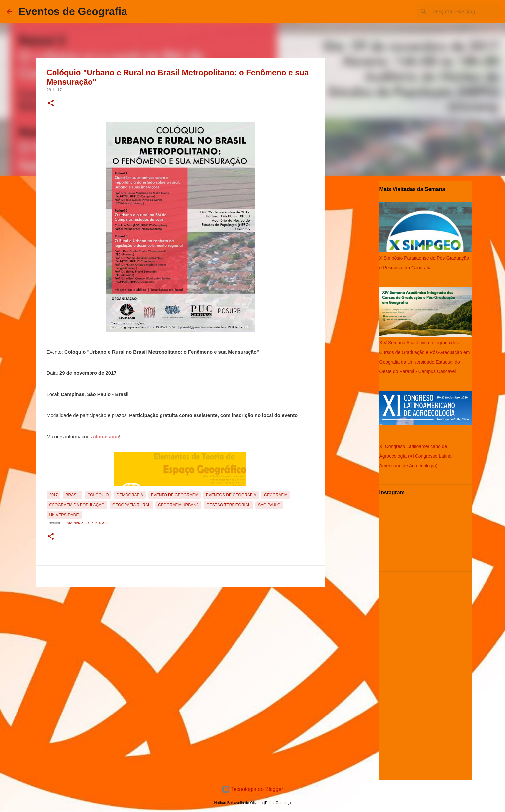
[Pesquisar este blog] (465, 12)
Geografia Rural (131, 505)
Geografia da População (77, 505)
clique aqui (106, 437)
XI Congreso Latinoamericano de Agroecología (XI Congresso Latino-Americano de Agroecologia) (416, 456)
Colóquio (98, 495)
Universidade (64, 515)
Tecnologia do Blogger (252, 789)
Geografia (276, 495)
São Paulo (269, 505)
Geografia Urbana (178, 505)
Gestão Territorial (228, 505)
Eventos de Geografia (73, 11)
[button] (51, 104)
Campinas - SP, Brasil (86, 523)
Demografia (130, 495)
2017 (54, 495)
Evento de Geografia (175, 495)
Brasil (73, 495)
